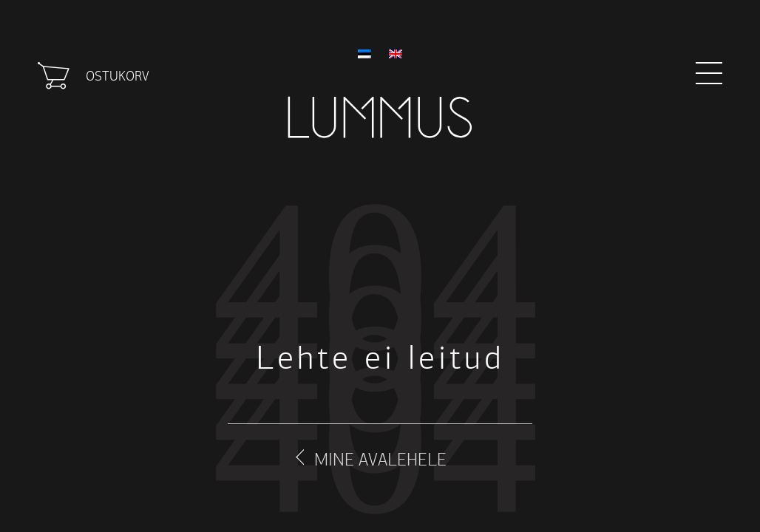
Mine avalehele (380, 460)
